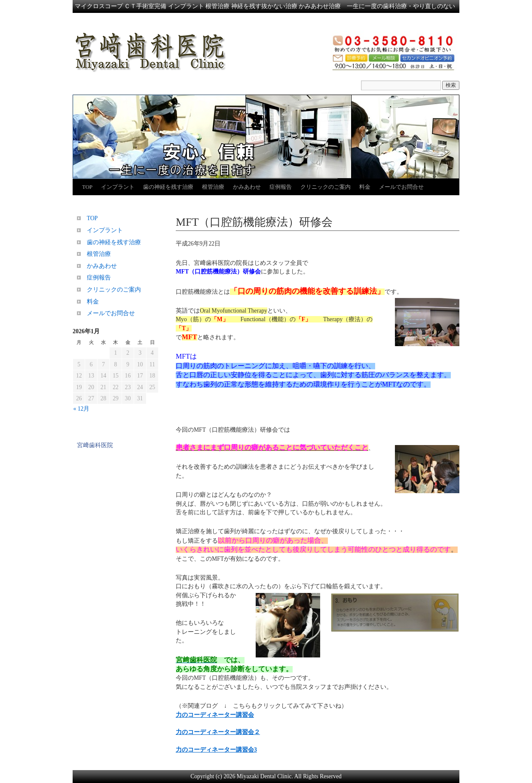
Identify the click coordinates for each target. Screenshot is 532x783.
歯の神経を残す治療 (168, 187)
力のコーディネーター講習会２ (218, 732)
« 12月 (82, 409)
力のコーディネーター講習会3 (216, 750)
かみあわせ (247, 187)
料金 (365, 187)
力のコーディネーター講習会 (215, 715)
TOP (87, 187)
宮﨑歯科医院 (95, 445)
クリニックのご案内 (326, 187)
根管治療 (213, 187)
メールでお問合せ (401, 187)
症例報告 (281, 187)
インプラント (118, 187)
